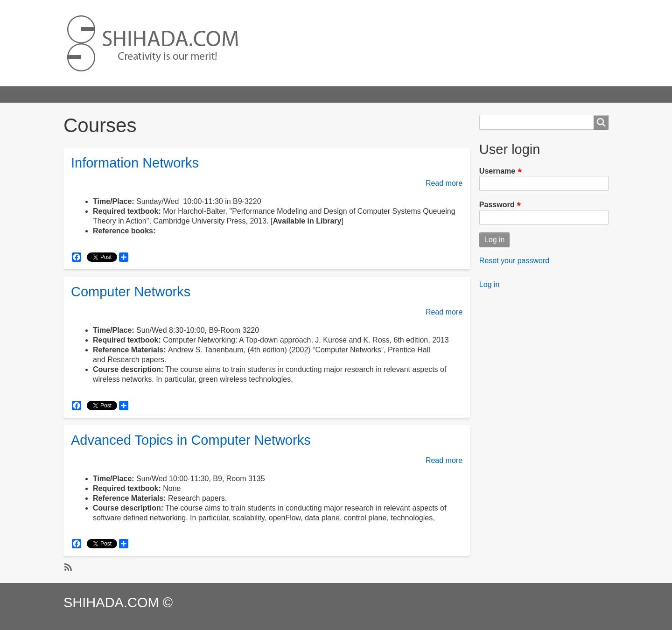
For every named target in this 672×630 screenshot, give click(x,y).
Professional (280, 94)
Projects (172, 94)
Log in (490, 284)
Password (497, 205)
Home (82, 94)
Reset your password (514, 261)
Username (497, 171)
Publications (222, 94)
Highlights (125, 94)
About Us (377, 94)
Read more (444, 183)
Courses (331, 94)
